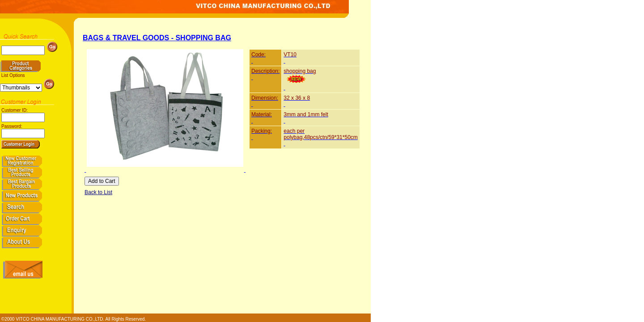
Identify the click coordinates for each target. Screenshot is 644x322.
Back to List (98, 192)
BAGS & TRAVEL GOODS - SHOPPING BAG (157, 38)
